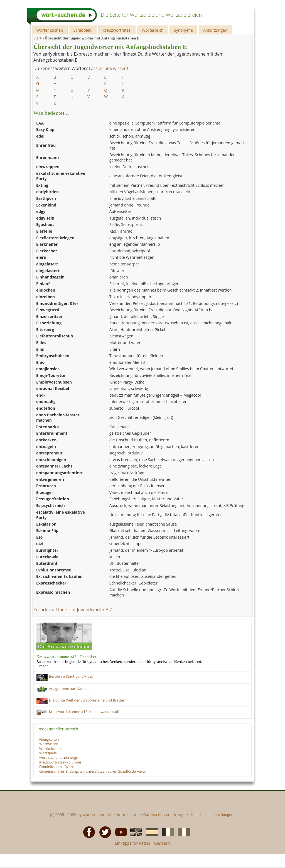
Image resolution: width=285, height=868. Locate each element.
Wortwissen (49, 744)
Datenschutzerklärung (163, 814)
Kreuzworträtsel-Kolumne (60, 762)
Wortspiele (48, 753)
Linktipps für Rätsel (132, 843)
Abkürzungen (215, 30)
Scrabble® (83, 30)
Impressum (127, 814)
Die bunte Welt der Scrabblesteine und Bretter (87, 700)
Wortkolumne (50, 749)
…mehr (42, 666)
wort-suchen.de (97, 814)
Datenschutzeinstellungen (212, 815)
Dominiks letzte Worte (57, 767)
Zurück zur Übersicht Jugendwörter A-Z (73, 610)
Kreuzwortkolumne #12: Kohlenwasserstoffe (85, 712)
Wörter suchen (50, 30)
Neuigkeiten (49, 739)
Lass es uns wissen (108, 68)
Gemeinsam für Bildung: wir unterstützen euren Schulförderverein (93, 771)
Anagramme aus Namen (69, 689)
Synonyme (183, 30)
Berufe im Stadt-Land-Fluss (71, 676)
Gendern (162, 843)
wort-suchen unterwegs (58, 758)
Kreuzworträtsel (117, 30)
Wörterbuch (153, 30)
